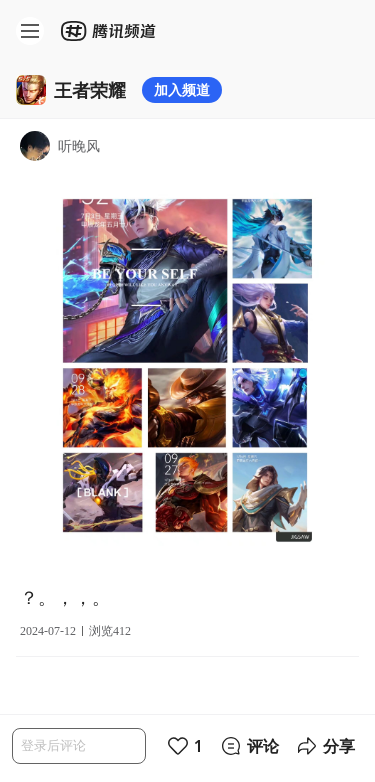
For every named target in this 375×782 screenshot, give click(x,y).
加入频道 (182, 89)
